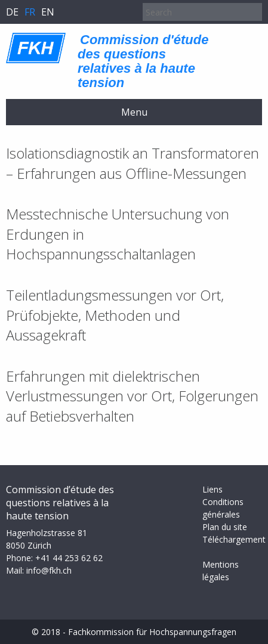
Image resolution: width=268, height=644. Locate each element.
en (48, 12)
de (12, 12)
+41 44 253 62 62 (69, 558)
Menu (134, 112)
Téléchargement (234, 539)
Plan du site (225, 527)
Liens (212, 489)
